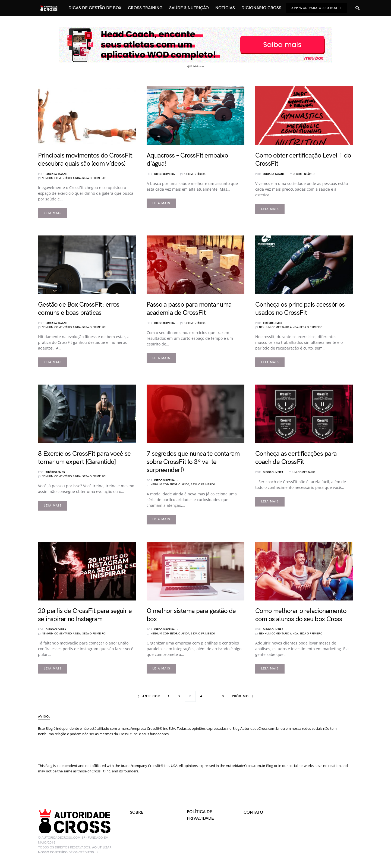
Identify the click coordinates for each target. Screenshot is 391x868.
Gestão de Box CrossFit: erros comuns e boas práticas (79, 309)
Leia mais (53, 213)
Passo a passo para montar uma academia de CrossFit (189, 309)
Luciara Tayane (56, 174)
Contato (253, 812)
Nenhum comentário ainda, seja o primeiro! (74, 178)
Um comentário (304, 472)
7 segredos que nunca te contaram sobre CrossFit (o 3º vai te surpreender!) (193, 462)
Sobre (137, 812)
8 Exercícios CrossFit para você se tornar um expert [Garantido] (84, 458)
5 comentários (195, 174)
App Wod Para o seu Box (316, 8)
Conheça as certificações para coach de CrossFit (296, 458)
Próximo (240, 696)
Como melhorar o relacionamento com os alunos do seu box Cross (301, 615)
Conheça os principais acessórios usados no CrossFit (300, 309)
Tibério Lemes (272, 323)
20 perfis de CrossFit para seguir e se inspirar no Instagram (85, 615)
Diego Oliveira (165, 174)
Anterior (151, 696)
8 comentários (304, 174)
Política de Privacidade (200, 815)
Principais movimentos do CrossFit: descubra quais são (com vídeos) (86, 160)
